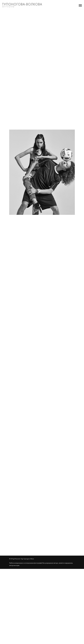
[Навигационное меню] (80, 5)
